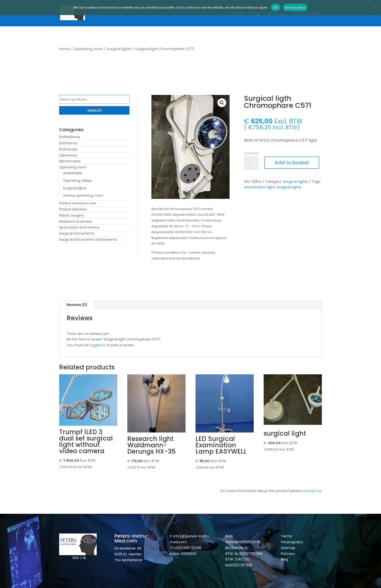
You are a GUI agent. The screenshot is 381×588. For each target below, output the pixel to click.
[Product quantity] (251, 163)
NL (85, 558)
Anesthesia (72, 173)
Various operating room (83, 195)
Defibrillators (70, 137)
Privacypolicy (292, 542)
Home (238, 14)
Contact (301, 14)
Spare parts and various (79, 227)
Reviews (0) (77, 305)
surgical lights (289, 187)
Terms (286, 536)
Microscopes (70, 161)
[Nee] (375, 8)
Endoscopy (68, 149)
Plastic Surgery (72, 215)
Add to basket (292, 163)
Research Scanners (75, 221)
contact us (312, 491)
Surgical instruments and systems (88, 239)
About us (277, 14)
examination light (259, 187)
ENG (76, 558)
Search (94, 110)
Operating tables (77, 181)
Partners (288, 554)
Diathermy (68, 143)
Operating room (88, 49)
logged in (97, 345)
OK (275, 7)
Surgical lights (119, 49)
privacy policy (295, 7)
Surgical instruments (77, 233)
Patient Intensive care (78, 203)
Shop (256, 14)
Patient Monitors (73, 209)
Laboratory (68, 155)
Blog (284, 559)
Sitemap (289, 548)
